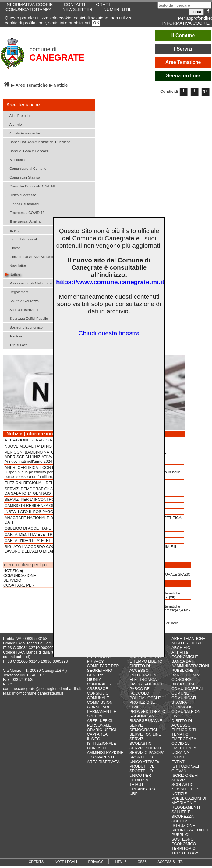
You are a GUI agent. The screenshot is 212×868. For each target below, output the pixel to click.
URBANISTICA (143, 789)
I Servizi (183, 49)
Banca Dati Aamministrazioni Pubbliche (38, 142)
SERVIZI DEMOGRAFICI (143, 727)
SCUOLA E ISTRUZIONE (183, 823)
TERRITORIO (184, 848)
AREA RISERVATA (103, 762)
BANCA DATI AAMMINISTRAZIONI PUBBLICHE (190, 666)
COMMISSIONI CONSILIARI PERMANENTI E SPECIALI (102, 709)
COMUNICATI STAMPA (28, 9)
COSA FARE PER (19, 585)
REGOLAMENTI (186, 807)
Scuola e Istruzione (22, 309)
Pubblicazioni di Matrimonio (28, 283)
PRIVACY (95, 661)
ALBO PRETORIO (187, 643)
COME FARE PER (103, 666)
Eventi (12, 230)
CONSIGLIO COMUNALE (98, 695)
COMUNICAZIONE (20, 576)
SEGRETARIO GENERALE (100, 673)
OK (96, 23)
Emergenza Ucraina (23, 221)
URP (134, 794)
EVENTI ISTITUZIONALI (185, 764)
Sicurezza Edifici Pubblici (27, 318)
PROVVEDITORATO (147, 711)
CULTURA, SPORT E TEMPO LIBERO (146, 659)
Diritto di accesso (21, 195)
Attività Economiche (23, 133)
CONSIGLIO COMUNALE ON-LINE (187, 711)
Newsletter (16, 265)
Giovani (13, 248)
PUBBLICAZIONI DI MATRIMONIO (189, 800)
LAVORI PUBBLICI (146, 684)
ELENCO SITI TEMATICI (184, 732)
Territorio (14, 336)
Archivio (13, 124)
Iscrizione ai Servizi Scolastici (30, 256)
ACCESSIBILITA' (170, 862)
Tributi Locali (17, 345)
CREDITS (36, 862)
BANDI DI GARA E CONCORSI (188, 677)
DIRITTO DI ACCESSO (140, 668)
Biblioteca (15, 159)
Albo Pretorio (17, 115)
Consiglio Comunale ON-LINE (30, 186)
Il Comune (183, 35)
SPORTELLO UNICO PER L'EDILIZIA (141, 775)
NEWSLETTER (77, 9)
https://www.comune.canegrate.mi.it (110, 282)
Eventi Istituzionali (21, 239)
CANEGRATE (57, 58)
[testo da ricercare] (184, 5)
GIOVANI (179, 771)
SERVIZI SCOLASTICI (141, 741)
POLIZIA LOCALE (145, 698)
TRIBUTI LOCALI (187, 853)
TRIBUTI (137, 784)
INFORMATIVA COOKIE (186, 23)
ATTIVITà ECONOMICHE (185, 654)
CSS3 (142, 862)
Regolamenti (17, 292)
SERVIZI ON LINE (145, 734)
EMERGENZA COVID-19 (184, 741)
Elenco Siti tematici (22, 203)
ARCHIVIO (181, 648)
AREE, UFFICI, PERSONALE (100, 723)
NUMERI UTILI (118, 9)
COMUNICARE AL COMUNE (187, 691)
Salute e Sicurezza (22, 300)
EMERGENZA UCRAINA (184, 750)
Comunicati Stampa (23, 177)
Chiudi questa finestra (109, 333)
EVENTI (178, 757)
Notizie (12, 274)
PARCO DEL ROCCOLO (141, 691)
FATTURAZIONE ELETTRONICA (144, 677)
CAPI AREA (97, 734)
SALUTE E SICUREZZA (183, 814)
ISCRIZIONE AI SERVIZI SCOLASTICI (185, 780)
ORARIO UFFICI (102, 730)
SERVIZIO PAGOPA (147, 753)
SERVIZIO (12, 580)
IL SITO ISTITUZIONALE (102, 741)
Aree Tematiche (183, 62)
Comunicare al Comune (26, 168)
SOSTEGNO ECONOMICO (184, 842)
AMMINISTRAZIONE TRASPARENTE (105, 755)
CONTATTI (97, 748)
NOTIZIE (179, 794)
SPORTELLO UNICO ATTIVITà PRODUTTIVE (144, 762)
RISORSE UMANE (146, 721)
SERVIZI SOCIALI (145, 748)
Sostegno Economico (24, 327)
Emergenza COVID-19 (25, 212)
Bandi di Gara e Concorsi (27, 150)
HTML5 (121, 862)
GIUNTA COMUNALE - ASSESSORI (99, 684)
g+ (205, 91)
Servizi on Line (183, 76)
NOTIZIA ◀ (13, 571)
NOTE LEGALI (66, 862)
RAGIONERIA (142, 716)
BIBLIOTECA (183, 684)
